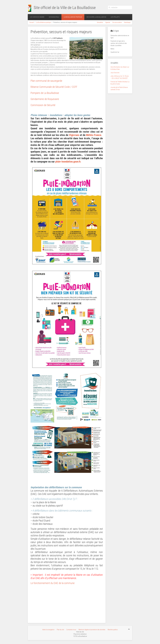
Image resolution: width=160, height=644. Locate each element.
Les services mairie (37, 17)
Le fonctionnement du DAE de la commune (53, 583)
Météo (112, 49)
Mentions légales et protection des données (92, 629)
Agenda (108, 22)
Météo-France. (94, 135)
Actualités (100, 22)
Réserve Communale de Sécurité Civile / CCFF (54, 87)
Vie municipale (54, 17)
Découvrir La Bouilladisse (96, 17)
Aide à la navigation (48, 629)
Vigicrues (74, 135)
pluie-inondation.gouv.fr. (68, 162)
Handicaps (127, 22)
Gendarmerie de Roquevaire (45, 99)
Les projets (115, 17)
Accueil (32, 22)
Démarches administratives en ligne (120, 37)
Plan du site (60, 629)
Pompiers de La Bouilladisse (45, 93)
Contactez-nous (71, 629)
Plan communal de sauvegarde (46, 81)
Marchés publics (113, 629)
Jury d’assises (115, 73)
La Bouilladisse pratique (73, 17)
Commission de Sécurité (43, 105)
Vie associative (117, 22)
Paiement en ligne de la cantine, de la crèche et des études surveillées (119, 43)
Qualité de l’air (115, 52)
